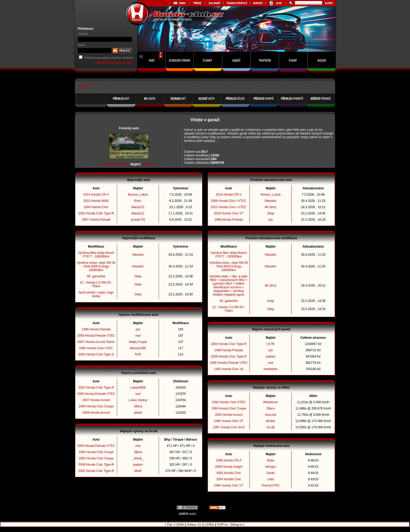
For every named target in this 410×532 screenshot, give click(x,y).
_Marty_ (138, 458)
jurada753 (138, 220)
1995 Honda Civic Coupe (96, 458)
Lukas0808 (138, 388)
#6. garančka (96, 276)
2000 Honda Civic (116, 164)
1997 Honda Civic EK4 (229, 427)
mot (138, 336)
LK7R (271, 344)
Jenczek (271, 415)
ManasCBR (138, 348)
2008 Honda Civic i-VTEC (229, 201)
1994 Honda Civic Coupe (96, 406)
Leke (271, 479)
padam (138, 465)
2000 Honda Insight (229, 467)
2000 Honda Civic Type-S (96, 354)
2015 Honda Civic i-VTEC (229, 207)
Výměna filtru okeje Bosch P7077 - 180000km (96, 255)
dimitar (271, 421)
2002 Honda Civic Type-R (96, 471)
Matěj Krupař (138, 342)
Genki (271, 473)
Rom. (138, 201)
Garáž (84, 86)
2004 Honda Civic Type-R (229, 344)
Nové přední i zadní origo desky (96, 294)
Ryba (271, 460)
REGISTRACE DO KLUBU (114, 63)
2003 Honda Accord (229, 415)
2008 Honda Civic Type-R (96, 465)
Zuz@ (270, 427)
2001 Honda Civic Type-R (96, 213)
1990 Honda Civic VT (229, 421)
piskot (138, 413)
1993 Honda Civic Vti (229, 369)
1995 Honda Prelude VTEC (96, 336)
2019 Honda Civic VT (229, 213)
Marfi (138, 471)
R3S (138, 354)
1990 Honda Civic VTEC (96, 348)
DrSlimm (149, 164)
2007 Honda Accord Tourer (96, 342)
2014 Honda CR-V (96, 195)
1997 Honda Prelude (96, 220)
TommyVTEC (271, 486)
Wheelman (271, 402)
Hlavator (138, 255)
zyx (138, 329)
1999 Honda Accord (96, 413)
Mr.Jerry (271, 207)
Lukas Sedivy (138, 400)
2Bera (138, 406)
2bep (138, 276)
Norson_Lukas (138, 195)
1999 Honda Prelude (96, 329)
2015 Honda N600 (96, 201)
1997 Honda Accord (96, 400)
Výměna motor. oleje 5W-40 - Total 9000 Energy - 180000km (96, 266)
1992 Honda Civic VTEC (229, 402)
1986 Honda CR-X (229, 460)
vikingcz (271, 467)
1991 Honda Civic (229, 473)
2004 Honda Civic (96, 207)
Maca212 (138, 207)
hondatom (271, 369)
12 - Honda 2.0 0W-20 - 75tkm (96, 284)
